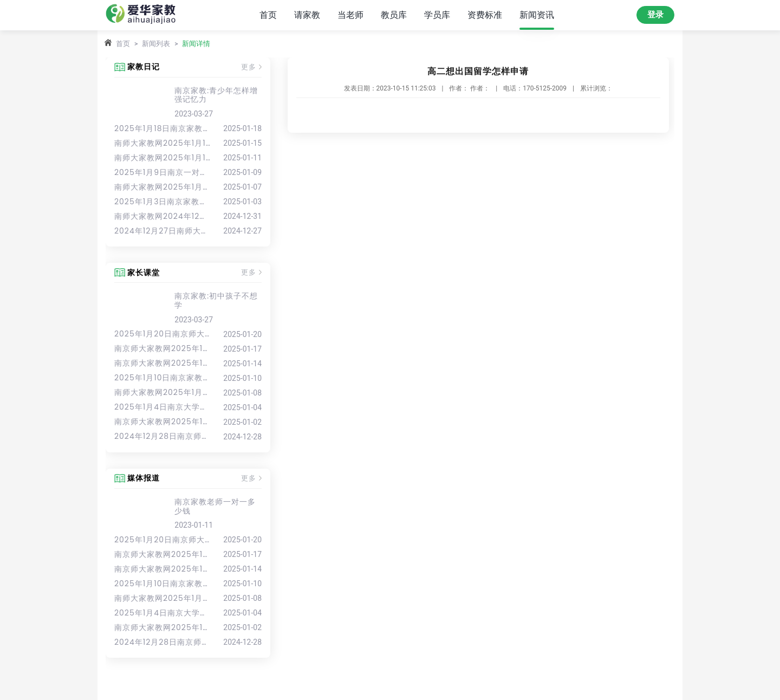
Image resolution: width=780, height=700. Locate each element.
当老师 (350, 15)
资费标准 (485, 15)
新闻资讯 (537, 15)
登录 (655, 15)
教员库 (394, 15)
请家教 (307, 15)
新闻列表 (156, 44)
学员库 (437, 15)
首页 (268, 15)
